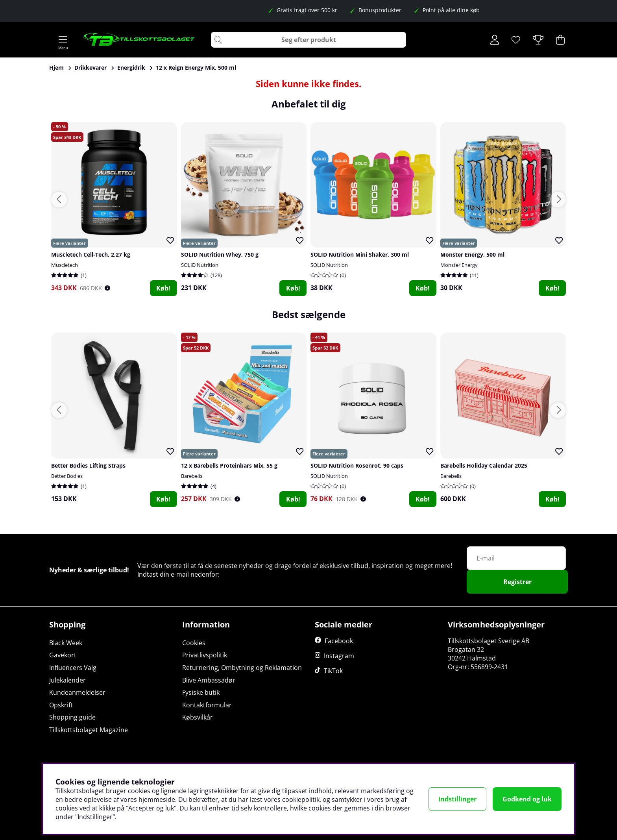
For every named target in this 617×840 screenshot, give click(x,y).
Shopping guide (72, 717)
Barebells (192, 476)
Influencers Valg (73, 668)
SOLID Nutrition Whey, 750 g (220, 254)
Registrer (517, 582)
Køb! (163, 288)
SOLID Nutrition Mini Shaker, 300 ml (360, 254)
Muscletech (65, 265)
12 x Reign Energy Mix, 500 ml (196, 68)
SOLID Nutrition (200, 265)
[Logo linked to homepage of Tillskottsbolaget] (139, 40)
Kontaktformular (207, 705)
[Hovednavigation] (63, 40)
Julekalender (67, 680)
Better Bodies (67, 476)
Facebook (339, 641)
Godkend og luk (527, 799)
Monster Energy (459, 265)
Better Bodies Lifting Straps (88, 465)
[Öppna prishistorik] (107, 288)
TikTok (333, 671)
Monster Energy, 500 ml (472, 254)
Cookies (194, 643)
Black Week (66, 643)
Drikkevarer (91, 68)
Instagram (339, 656)
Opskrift (61, 705)
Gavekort (63, 655)
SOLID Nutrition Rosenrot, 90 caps (357, 465)
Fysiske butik (201, 692)
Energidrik (131, 68)
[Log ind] (495, 40)
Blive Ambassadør (209, 680)
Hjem (56, 68)
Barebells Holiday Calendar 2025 (484, 465)
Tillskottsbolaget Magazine (89, 730)
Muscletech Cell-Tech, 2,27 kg (91, 254)
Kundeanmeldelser (77, 692)
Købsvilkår (198, 717)
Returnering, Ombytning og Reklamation (242, 668)
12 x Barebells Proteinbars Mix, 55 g (229, 465)
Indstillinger (457, 799)
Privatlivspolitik (205, 655)
